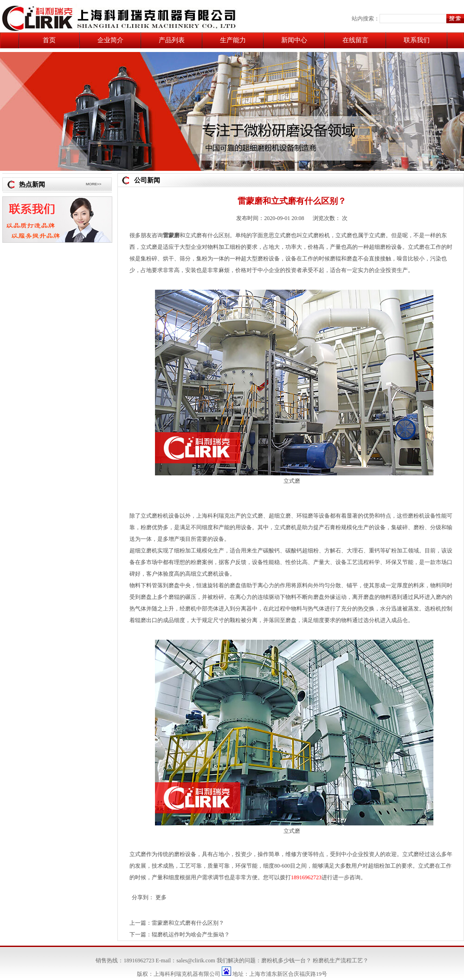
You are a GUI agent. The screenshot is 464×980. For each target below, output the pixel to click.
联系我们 (417, 40)
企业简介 (110, 40)
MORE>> (93, 184)
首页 (49, 40)
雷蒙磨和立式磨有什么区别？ (188, 923)
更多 (161, 897)
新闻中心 (294, 40)
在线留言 (355, 40)
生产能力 (233, 40)
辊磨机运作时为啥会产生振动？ (191, 935)
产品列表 (172, 40)
